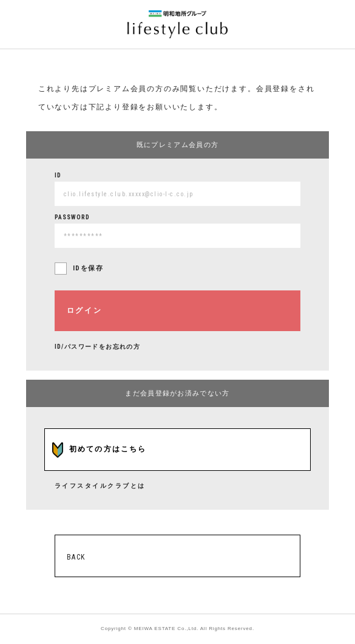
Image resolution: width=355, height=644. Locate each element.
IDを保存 (88, 268)
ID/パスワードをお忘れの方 (98, 347)
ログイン (85, 310)
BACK (76, 557)
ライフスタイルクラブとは (100, 486)
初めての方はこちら (108, 449)
